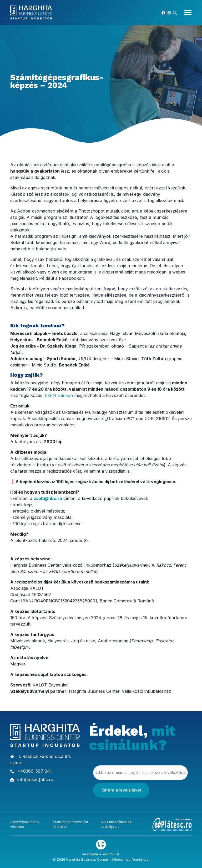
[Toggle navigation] (186, 12)
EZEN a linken (59, 395)
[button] (175, 12)
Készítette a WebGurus (101, 854)
